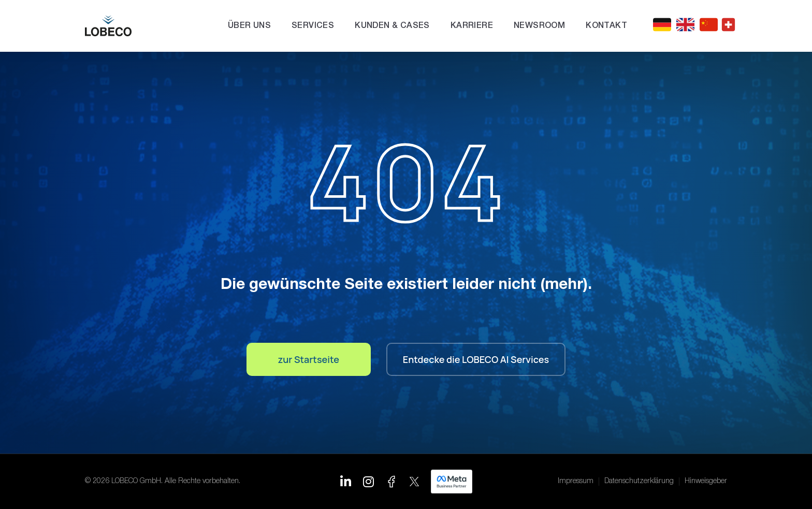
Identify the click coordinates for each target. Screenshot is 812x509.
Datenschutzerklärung (639, 481)
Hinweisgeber (706, 481)
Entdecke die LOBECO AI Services (476, 359)
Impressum (576, 481)
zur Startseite (309, 359)
